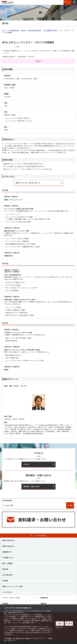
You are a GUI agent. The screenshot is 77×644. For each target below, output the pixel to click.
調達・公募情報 (7, 563)
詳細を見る (59, 627)
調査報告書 (44, 598)
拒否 (60, 623)
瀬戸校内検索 (7, 500)
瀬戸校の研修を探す (35, 30)
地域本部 (5, 569)
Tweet (17, 47)
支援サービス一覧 (68, 2)
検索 (70, 505)
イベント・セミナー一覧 (11, 598)
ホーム (4, 30)
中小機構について (8, 558)
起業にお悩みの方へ (9, 546)
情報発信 (44, 603)
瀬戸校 (24, 30)
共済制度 (5, 581)
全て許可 (69, 623)
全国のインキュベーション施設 (12, 586)
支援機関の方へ (7, 552)
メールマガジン (7, 592)
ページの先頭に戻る (40, 536)
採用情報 (5, 603)
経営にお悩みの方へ (9, 540)
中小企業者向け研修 (50, 30)
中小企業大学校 (14, 30)
